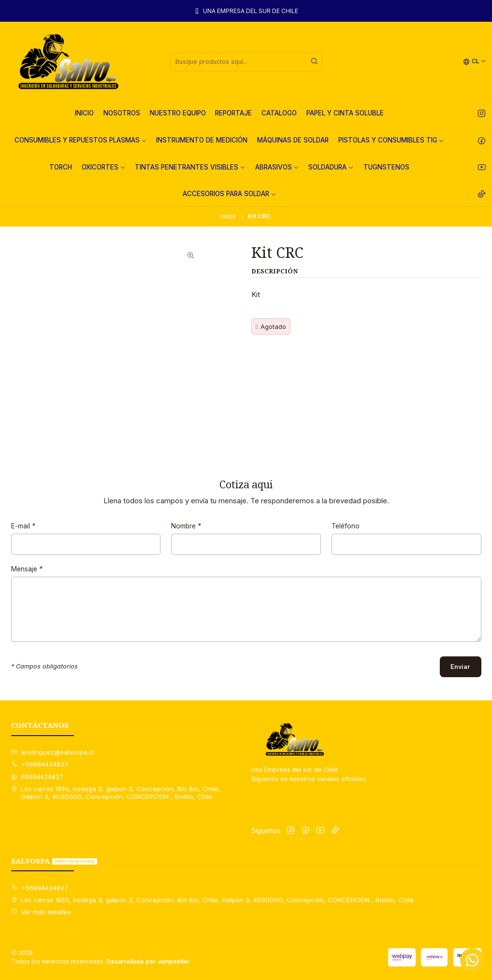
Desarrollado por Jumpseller (148, 961)
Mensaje (27, 577)
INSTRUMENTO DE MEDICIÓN (202, 140)
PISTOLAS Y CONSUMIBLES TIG (391, 140)
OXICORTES (104, 167)
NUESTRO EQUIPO (178, 113)
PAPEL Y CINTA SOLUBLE (345, 113)
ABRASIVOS (277, 167)
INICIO (84, 113)
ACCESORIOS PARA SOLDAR (230, 194)
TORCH (61, 167)
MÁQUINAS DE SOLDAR (293, 140)
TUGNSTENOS (386, 167)
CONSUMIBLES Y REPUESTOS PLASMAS (81, 140)
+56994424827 (40, 764)
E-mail (23, 534)
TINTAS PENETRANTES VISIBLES (190, 167)
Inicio (228, 217)
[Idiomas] (475, 62)
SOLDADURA (331, 167)
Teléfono (346, 534)
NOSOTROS (122, 113)
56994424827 (37, 777)
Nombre (186, 534)
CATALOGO (279, 113)
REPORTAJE (233, 113)
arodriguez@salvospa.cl (53, 752)
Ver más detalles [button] (41, 912)
